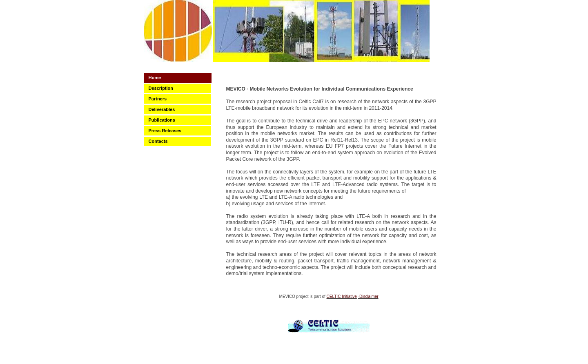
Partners (158, 99)
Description (161, 88)
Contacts (158, 141)
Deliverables (162, 109)
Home (155, 78)
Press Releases (165, 131)
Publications (162, 120)
